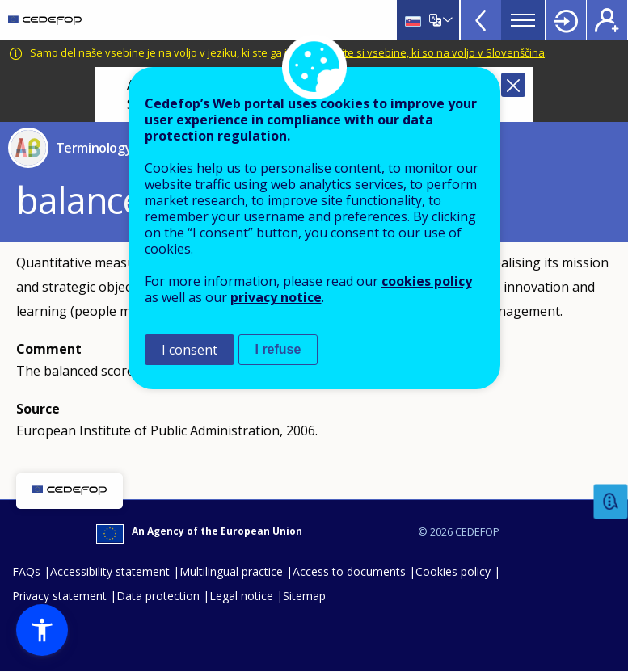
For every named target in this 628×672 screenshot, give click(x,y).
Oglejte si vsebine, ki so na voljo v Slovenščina (432, 52)
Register (607, 20)
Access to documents (349, 571)
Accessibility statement (110, 571)
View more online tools (481, 20)
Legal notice (241, 596)
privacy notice (276, 297)
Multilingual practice (231, 571)
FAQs (26, 571)
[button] (42, 630)
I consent (190, 350)
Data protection (158, 596)
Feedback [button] (611, 502)
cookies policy (427, 281)
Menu (523, 20)
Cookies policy (453, 571)
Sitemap (304, 596)
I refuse (278, 349)
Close (513, 85)
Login (566, 20)
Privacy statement (59, 596)
